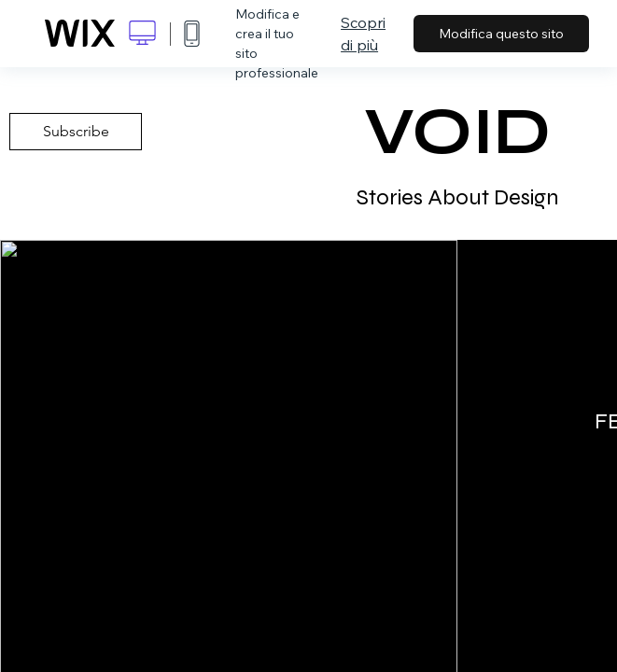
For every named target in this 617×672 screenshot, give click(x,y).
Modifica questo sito (501, 34)
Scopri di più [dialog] (363, 34)
